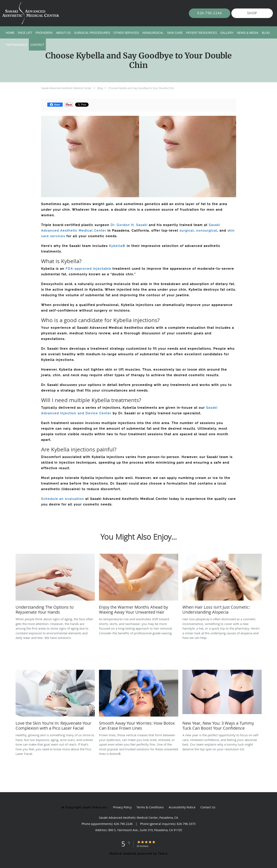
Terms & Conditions (150, 807)
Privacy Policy (122, 807)
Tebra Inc (99, 807)
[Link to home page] (24, 13)
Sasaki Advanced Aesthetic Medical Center (66, 88)
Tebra (163, 854)
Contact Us (208, 807)
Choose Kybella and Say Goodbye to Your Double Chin (141, 88)
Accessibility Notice (182, 807)
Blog (100, 88)
